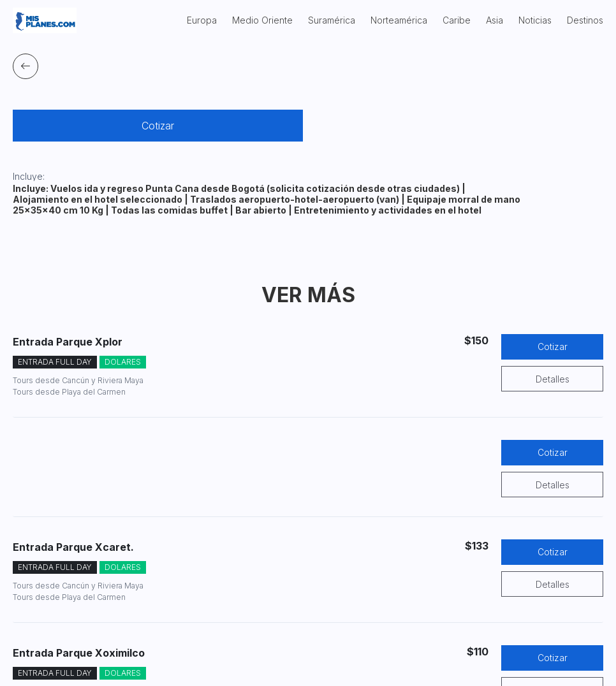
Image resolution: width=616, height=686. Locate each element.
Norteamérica (399, 20)
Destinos (585, 20)
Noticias (535, 20)
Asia (495, 20)
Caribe (457, 20)
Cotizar (158, 126)
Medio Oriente (262, 20)
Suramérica (332, 20)
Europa (202, 20)
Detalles (553, 379)
